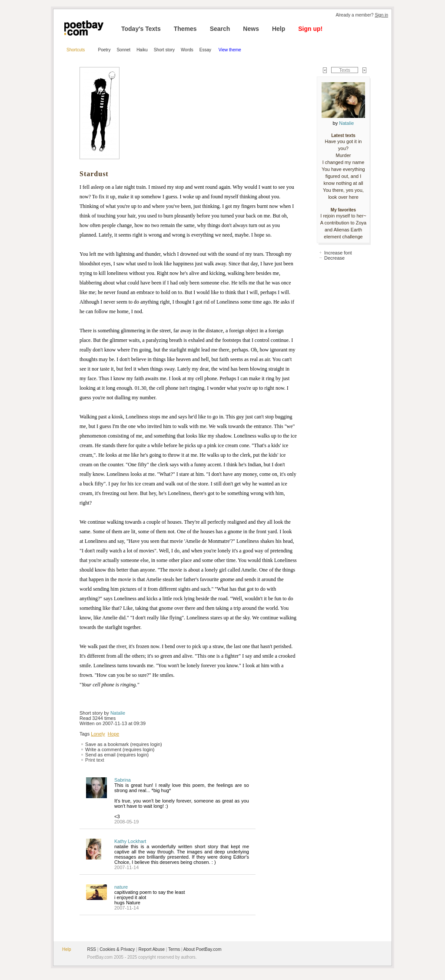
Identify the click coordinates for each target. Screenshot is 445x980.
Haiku (142, 50)
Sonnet (123, 50)
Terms (174, 949)
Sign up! (310, 29)
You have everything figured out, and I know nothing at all (343, 176)
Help (279, 29)
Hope (113, 734)
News (251, 29)
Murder (344, 155)
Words (187, 50)
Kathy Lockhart (130, 841)
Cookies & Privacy (117, 949)
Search (220, 29)
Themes (185, 29)
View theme (230, 50)
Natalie (118, 713)
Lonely (98, 734)
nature (121, 887)
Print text (95, 760)
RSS (91, 949)
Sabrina (123, 780)
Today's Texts (141, 29)
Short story (164, 50)
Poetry (105, 50)
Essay (206, 50)
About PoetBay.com (203, 949)
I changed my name (344, 162)
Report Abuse (151, 949)
